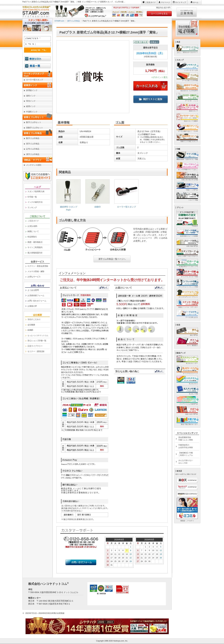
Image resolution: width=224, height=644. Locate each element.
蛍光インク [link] (31, 101)
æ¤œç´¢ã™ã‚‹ (37, 50)
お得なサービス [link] (34, 277)
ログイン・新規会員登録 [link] (38, 266)
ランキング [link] (32, 207)
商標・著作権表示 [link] (35, 242)
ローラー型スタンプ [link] (35, 80)
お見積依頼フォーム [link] (36, 295)
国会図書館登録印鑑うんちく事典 (186, 439)
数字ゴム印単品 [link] (33, 138)
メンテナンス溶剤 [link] (34, 165)
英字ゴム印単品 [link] (33, 144)
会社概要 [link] (31, 325)
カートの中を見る (159, 14)
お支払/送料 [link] (32, 226)
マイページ (165, 2)
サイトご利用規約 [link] (35, 247)
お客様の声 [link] (32, 306)
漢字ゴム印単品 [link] (33, 154)
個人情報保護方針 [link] (35, 253)
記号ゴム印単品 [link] (33, 149)
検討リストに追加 (151, 99)
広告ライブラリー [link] (35, 346)
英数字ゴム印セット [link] (35, 128)
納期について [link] (33, 231)
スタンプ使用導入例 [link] (36, 191)
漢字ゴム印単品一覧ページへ (112, 259)
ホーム (196, 2)
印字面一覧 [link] (32, 197)
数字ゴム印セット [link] (34, 122)
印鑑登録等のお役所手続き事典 (186, 446)
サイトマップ (181, 2)
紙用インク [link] (31, 106)
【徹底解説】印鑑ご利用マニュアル (186, 454)
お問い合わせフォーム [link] (37, 301)
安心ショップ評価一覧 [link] (37, 341)
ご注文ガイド (150, 2)
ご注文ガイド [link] (33, 221)
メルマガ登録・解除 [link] (36, 271)
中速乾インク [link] (32, 112)
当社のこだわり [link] (34, 319)
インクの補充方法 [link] (35, 202)
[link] (69, 196)
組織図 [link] (30, 330)
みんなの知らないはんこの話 (186, 462)
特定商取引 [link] (32, 237)
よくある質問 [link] (33, 290)
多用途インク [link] (32, 90)
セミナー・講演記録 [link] (36, 351)
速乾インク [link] (31, 96)
